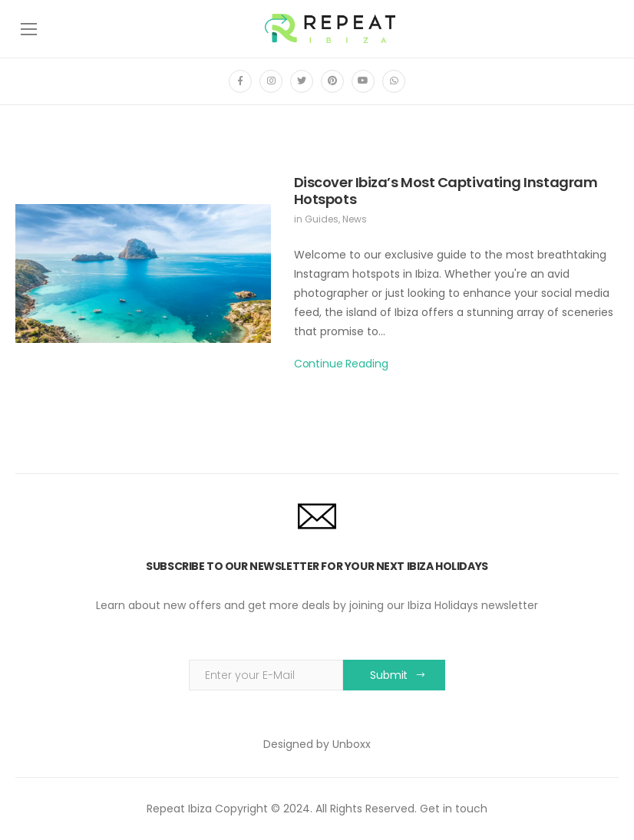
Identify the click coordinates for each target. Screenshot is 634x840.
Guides (322, 219)
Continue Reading (341, 364)
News (355, 219)
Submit (389, 675)
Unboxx (352, 744)
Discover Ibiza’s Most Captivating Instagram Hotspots (446, 191)
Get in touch (454, 809)
